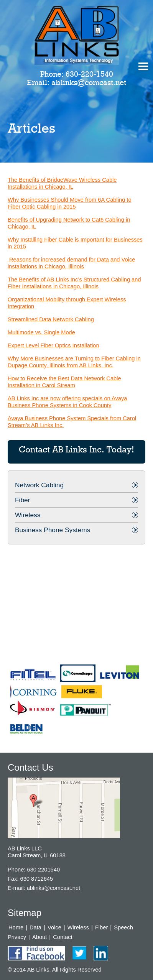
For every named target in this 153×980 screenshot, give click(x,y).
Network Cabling (39, 485)
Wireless (28, 515)
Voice (54, 927)
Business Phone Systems (53, 530)
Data (35, 927)
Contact (63, 937)
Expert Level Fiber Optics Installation (53, 345)
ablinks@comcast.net (89, 83)
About (39, 937)
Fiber (22, 500)
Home (16, 927)
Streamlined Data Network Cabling (51, 319)
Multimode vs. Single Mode (41, 332)
